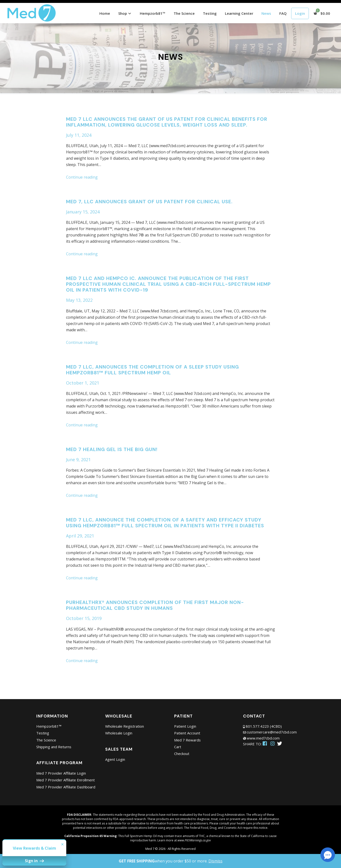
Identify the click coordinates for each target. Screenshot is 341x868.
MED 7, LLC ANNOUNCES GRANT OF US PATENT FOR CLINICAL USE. (149, 202)
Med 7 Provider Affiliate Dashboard (66, 787)
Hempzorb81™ (49, 726)
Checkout (182, 754)
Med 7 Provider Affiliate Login (61, 773)
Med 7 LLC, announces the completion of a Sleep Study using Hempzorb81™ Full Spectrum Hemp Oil (152, 370)
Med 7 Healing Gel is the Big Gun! (112, 449)
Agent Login (115, 759)
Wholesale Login (119, 733)
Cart (178, 747)
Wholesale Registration (125, 726)
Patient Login (185, 726)
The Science (46, 740)
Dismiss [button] (215, 861)
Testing (43, 733)
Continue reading (82, 177)
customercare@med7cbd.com (272, 732)
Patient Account (187, 733)
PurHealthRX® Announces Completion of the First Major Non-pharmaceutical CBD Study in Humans (155, 605)
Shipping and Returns (54, 747)
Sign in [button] (20, 863)
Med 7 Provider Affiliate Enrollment (66, 780)
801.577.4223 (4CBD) (264, 726)
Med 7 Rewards (187, 740)
